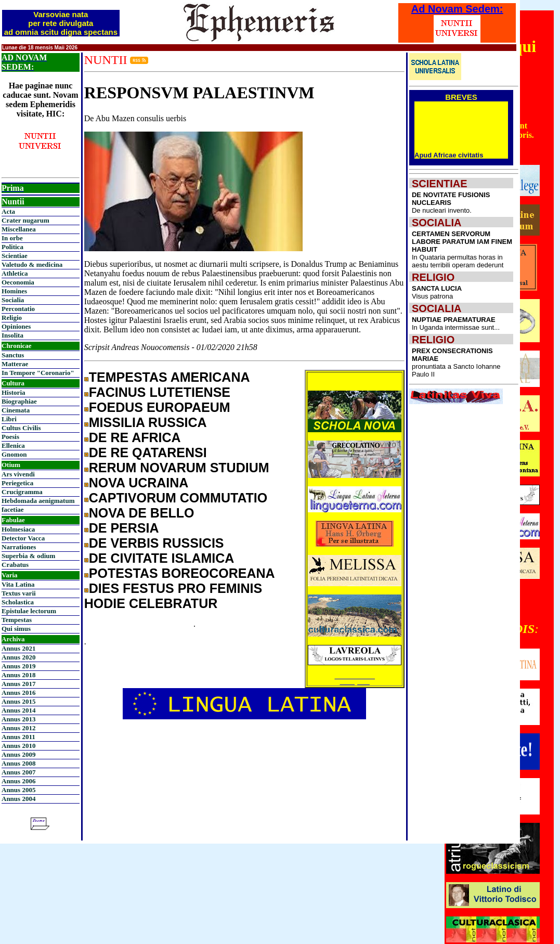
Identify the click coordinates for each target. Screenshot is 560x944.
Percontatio (18, 309)
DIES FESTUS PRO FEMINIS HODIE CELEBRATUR (173, 596)
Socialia (13, 300)
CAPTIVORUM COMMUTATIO (178, 498)
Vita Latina (18, 584)
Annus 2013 (18, 719)
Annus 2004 (18, 799)
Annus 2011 (18, 737)
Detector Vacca (23, 538)
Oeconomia (18, 282)
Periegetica (17, 483)
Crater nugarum (25, 220)
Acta (8, 211)
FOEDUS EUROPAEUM (160, 407)
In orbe (12, 238)
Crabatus (15, 565)
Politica (12, 247)
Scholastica (18, 602)
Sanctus (13, 355)
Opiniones (16, 326)
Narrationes (19, 547)
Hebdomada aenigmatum (38, 501)
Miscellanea (19, 229)
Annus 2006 (18, 781)
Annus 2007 (18, 772)
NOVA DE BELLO (142, 513)
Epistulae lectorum (29, 611)
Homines (14, 291)
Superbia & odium (28, 556)
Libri (9, 419)
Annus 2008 (18, 763)
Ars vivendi (18, 474)
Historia (14, 392)
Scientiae (15, 256)
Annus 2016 (18, 693)
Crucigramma (22, 492)
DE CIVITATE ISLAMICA (162, 558)
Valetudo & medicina (32, 264)
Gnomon (14, 454)
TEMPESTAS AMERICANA (170, 377)
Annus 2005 (18, 790)
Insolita (12, 335)
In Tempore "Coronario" (38, 373)
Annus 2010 (18, 746)
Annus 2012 (18, 728)
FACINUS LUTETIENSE (160, 392)
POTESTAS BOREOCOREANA (182, 573)
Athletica (15, 273)
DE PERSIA (124, 528)
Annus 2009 (18, 754)
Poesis (10, 437)
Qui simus (16, 629)
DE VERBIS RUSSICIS (157, 543)
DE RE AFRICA (135, 437)
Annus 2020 (18, 657)
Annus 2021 (18, 648)
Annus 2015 (18, 701)
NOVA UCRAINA (139, 483)
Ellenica (13, 445)
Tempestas (17, 620)
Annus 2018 (18, 675)
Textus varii (19, 593)
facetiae (13, 509)
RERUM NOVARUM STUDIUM (179, 468)
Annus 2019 (18, 666)
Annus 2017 (18, 684)
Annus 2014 (18, 710)
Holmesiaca (18, 529)
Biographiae (19, 401)
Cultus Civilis (21, 428)
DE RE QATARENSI (148, 452)
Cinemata (16, 410)
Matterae (15, 364)
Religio (12, 318)
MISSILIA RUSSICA (148, 422)
